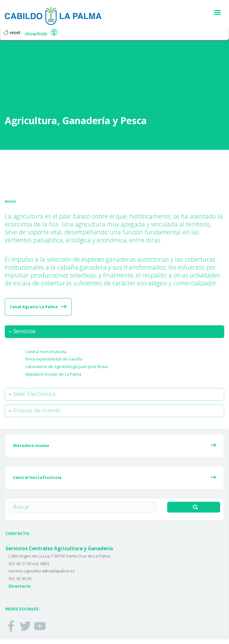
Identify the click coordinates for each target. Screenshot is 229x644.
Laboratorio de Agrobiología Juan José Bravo (67, 367)
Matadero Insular (31, 445)
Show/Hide (36, 34)
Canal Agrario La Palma (34, 307)
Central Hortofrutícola (46, 352)
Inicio (10, 201)
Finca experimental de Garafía (54, 359)
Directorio (20, 586)
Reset (12, 32)
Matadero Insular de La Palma (53, 374)
